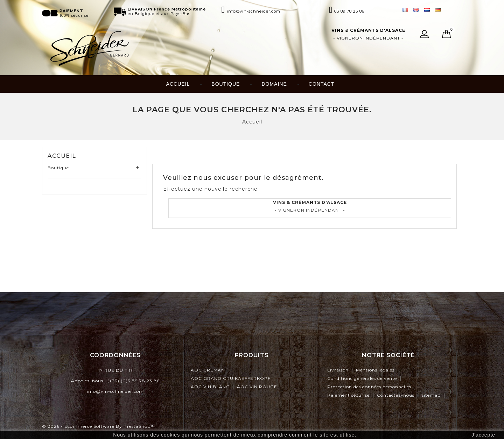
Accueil (178, 84)
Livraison (338, 370)
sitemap (431, 395)
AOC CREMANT (209, 370)
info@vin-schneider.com (115, 391)
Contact (322, 84)
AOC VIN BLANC (210, 387)
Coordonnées (115, 355)
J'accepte (483, 435)
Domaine (274, 84)
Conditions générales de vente (362, 378)
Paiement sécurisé (348, 395)
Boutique (226, 84)
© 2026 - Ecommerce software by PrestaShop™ (99, 426)
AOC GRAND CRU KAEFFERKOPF (231, 378)
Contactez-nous (396, 395)
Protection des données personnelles (369, 387)
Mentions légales (375, 370)
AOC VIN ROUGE (257, 387)
